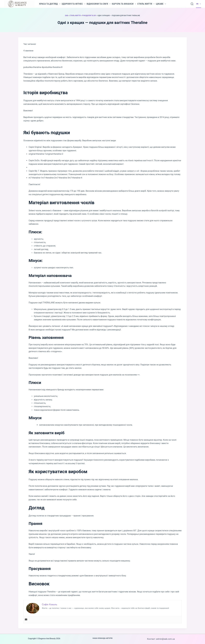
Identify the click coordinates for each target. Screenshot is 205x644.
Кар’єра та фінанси (124, 4)
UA (199, 4)
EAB (66, 16)
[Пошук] (192, 4)
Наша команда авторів (103, 638)
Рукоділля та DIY (89, 16)
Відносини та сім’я (99, 4)
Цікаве (161, 4)
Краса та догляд (50, 4)
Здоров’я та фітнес (73, 4)
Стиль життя (146, 4)
